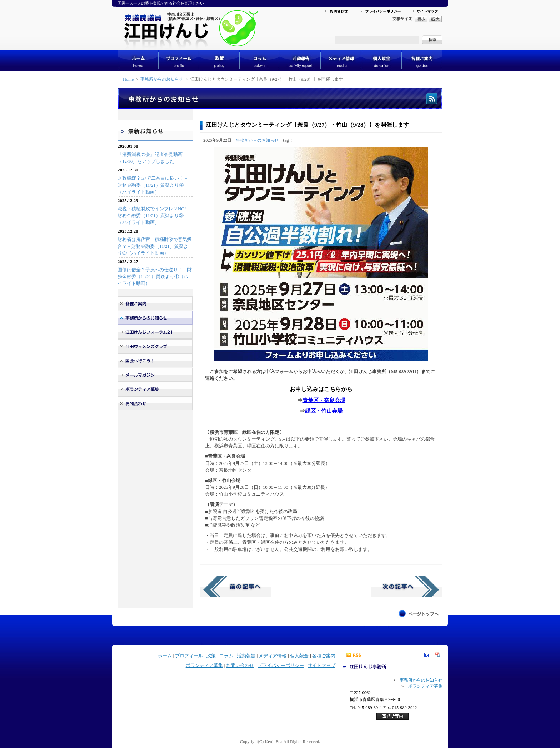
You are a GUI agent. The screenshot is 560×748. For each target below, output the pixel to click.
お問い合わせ (240, 666)
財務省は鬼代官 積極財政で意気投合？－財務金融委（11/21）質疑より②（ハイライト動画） (155, 246)
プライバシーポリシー (281, 666)
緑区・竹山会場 (324, 411)
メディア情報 (272, 656)
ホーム (165, 656)
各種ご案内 (324, 656)
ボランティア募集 (204, 666)
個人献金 (299, 656)
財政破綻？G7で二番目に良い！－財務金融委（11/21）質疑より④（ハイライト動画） (153, 185)
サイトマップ (321, 666)
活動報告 (246, 656)
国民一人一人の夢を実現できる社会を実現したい (161, 3)
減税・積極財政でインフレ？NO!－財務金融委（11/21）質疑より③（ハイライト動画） (154, 216)
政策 (211, 656)
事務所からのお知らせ (162, 79)
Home (128, 79)
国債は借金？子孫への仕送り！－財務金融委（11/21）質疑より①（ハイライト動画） (155, 277)
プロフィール (189, 656)
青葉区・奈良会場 (324, 400)
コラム (226, 656)
